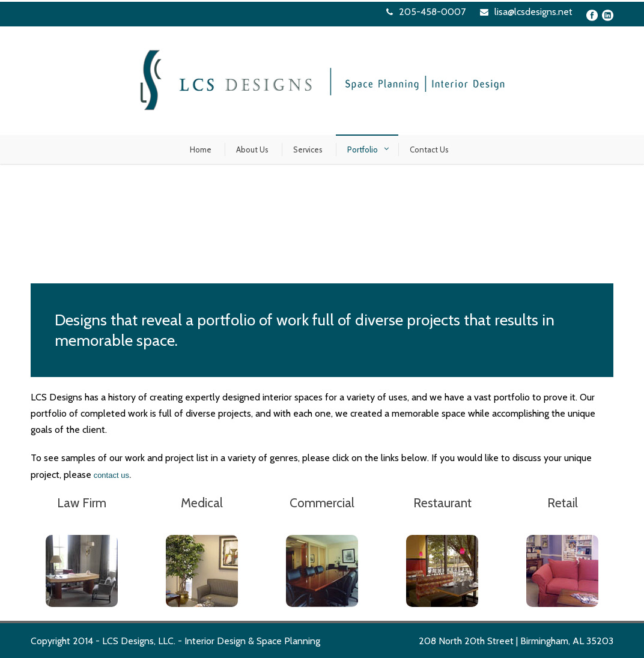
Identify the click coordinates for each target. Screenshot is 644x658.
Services (308, 149)
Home (201, 149)
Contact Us (429, 149)
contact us (111, 475)
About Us (252, 149)
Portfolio (363, 149)
